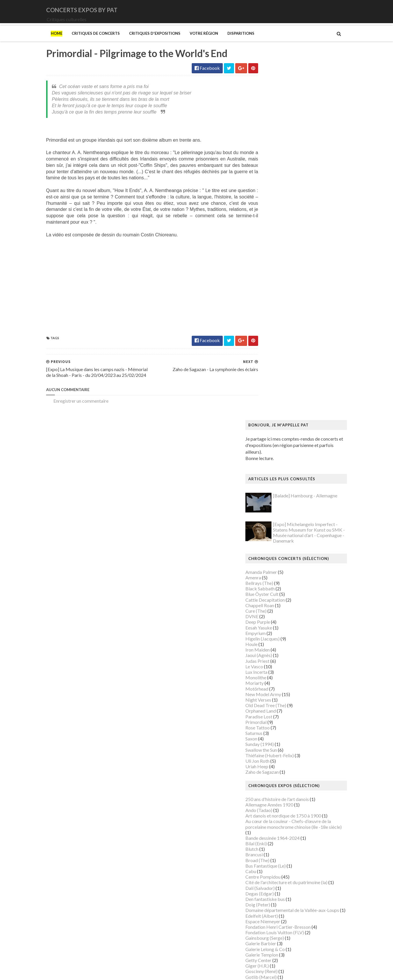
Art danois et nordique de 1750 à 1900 (295, 460)
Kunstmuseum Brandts (280, 654)
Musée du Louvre (275, 810)
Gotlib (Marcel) (273, 621)
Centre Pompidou (275, 521)
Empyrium (268, 277)
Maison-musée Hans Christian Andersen (297, 710)
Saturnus (266, 377)
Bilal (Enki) (268, 488)
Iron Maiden (270, 294)
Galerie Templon (274, 599)
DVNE (264, 261)
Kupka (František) (276, 660)
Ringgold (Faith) (274, 860)
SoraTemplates (73, 972)
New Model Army (275, 338)
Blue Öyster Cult (274, 238)
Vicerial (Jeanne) (274, 916)
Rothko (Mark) (272, 871)
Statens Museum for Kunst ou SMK (292, 882)
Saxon (263, 383)
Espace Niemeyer (275, 565)
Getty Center (271, 604)
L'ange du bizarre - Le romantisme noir (295, 666)
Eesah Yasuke (271, 272)
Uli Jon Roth (270, 405)
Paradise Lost (271, 361)
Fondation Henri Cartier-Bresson (290, 571)
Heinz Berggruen (275, 638)
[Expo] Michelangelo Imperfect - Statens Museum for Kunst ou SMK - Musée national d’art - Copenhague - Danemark (321, 177)
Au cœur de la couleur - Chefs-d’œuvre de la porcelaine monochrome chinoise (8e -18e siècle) (306, 468)
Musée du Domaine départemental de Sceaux (302, 804)
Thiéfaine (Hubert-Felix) (282, 399)
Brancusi (266, 499)
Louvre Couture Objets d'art (285, 677)
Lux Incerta (269, 316)
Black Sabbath (272, 233)
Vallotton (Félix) (273, 899)
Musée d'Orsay (273, 776)
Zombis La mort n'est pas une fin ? (291, 932)
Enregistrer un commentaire (69, 416)
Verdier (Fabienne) (276, 910)
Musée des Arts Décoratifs (284, 799)
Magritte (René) (274, 688)
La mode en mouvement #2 (284, 671)
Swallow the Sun (273, 394)
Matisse (266, 721)
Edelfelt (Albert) (274, 560)
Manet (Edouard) (275, 715)
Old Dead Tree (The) (278, 350)
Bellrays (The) (271, 227)
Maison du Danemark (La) (283, 704)
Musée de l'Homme (277, 788)
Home (45, 41)
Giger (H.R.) (269, 610)
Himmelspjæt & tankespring (286, 643)
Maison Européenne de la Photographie (296, 693)
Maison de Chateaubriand (283, 699)
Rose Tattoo (270, 372)
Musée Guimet (272, 765)
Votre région (192, 41)
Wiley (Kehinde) (273, 921)
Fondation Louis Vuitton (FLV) (287, 577)
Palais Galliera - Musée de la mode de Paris (300, 838)
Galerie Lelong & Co (277, 593)
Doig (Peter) (270, 549)
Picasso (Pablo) (273, 854)
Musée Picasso (272, 771)
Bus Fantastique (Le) (278, 510)
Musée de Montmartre (280, 782)
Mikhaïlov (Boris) (275, 738)
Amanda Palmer (273, 216)
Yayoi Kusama (271, 927)
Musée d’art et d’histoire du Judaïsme (294, 821)
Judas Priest (270, 305)
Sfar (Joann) (269, 877)
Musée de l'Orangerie (279, 793)
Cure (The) (268, 255)
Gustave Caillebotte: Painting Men (292, 626)
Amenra (265, 221)
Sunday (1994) (272, 388)
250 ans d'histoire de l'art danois (289, 443)
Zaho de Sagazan (274, 416)
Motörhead (269, 333)
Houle (264, 288)
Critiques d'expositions (143, 41)
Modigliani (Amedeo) (279, 743)
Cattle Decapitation (277, 244)
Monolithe (268, 322)
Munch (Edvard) (274, 754)
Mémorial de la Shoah (279, 827)
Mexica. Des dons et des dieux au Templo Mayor (305, 727)
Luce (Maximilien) (275, 682)
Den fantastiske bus (277, 543)
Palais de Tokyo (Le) (277, 843)
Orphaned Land (273, 355)
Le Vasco (266, 310)
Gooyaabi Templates (142, 972)
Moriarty (267, 327)
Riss (262, 865)
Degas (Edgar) (272, 538)
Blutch (264, 493)
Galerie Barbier (273, 588)
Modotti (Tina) (272, 749)
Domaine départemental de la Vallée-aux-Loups (304, 554)
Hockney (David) (275, 649)
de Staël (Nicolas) (275, 949)
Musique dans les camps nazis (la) (291, 760)
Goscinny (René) (274, 615)
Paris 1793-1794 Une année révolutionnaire (301, 849)
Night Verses (270, 344)
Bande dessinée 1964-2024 (285, 482)
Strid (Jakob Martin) (278, 888)
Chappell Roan (272, 249)
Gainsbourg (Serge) (277, 582)
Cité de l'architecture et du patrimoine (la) (299, 527)
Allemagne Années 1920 (281, 449)
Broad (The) (270, 504)
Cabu (263, 515)
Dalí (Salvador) (272, 532)
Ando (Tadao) (271, 454)
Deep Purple (270, 266)
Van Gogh (267, 905)
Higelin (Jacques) (275, 283)
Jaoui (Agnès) (271, 299)
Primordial (268, 366)
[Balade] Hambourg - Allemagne (317, 140)
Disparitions (229, 41)
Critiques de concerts (84, 41)
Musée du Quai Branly (279, 816)
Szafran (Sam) (271, 893)
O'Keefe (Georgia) (276, 832)
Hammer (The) (272, 632)
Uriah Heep (269, 411)
